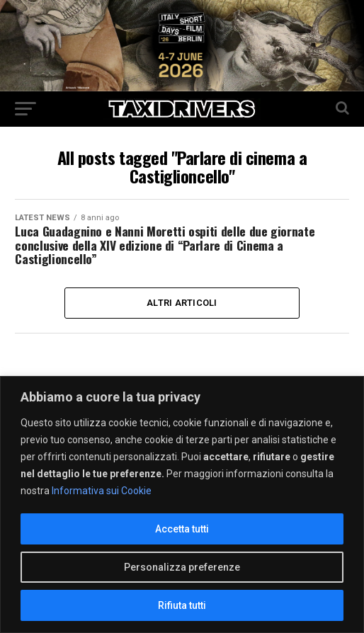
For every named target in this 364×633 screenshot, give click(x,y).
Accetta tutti (182, 529)
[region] (182, 504)
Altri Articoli (182, 303)
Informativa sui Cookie (102, 491)
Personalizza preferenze (182, 567)
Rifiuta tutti (182, 605)
